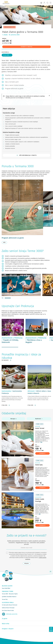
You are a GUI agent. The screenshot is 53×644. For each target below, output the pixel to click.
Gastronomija (6, 391)
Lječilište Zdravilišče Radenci (9, 597)
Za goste (5, 619)
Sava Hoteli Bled (6, 588)
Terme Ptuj (5, 599)
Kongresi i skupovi (8, 629)
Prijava (27, 563)
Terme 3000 (7, 55)
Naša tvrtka (6, 624)
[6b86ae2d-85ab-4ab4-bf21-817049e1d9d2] (26, 548)
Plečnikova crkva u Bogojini (36, 340)
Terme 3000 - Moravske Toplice (10, 594)
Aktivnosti (31, 391)
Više (41, 442)
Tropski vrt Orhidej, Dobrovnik (12, 340)
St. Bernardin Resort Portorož (10, 605)
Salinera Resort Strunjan (8, 608)
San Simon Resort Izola (8, 611)
